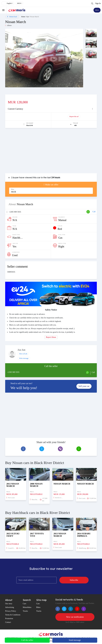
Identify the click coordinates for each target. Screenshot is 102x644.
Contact (8, 622)
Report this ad (74, 116)
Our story (9, 604)
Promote (28, 116)
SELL (97, 10)
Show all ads (23, 354)
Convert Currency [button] (15, 109)
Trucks (25, 611)
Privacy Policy (11, 611)
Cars (24, 604)
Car (28, 17)
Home (23, 17)
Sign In (98, 3)
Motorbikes (27, 607)
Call (94, 212)
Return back (12, 17)
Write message (24, 358)
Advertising (10, 607)
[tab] (51, 109)
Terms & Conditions (13, 615)
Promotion (9, 619)
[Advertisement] (51, 152)
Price (13, 189)
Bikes (38, 607)
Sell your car (84, 386)
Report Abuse (51, 337)
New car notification (75, 617)
